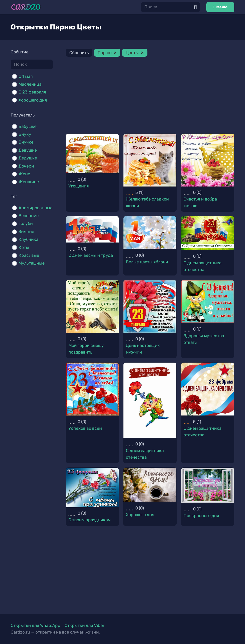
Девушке (28, 150)
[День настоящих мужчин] (150, 306)
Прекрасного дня (201, 516)
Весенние (29, 216)
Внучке (26, 142)
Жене (24, 174)
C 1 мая (26, 76)
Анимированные (35, 208)
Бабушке (28, 126)
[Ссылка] (26, 7)
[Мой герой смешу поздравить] (92, 306)
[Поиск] (170, 7)
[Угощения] (92, 153)
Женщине (29, 182)
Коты (24, 247)
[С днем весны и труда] (92, 229)
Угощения (79, 186)
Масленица (30, 84)
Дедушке (28, 158)
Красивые (29, 255)
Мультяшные (32, 263)
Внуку (25, 134)
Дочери (26, 166)
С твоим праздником (90, 520)
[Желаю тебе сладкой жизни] (150, 160)
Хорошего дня (33, 100)
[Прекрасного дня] (208, 485)
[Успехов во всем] (92, 389)
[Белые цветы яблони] (150, 233)
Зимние (26, 232)
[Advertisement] (150, 96)
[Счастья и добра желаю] (208, 160)
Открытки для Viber (85, 625)
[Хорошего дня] (150, 485)
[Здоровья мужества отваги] (208, 301)
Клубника (28, 239)
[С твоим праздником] (92, 488)
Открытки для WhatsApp (35, 625)
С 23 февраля (32, 92)
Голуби (26, 224)
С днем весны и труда (91, 255)
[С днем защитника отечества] (208, 233)
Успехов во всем (85, 428)
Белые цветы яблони (147, 262)
